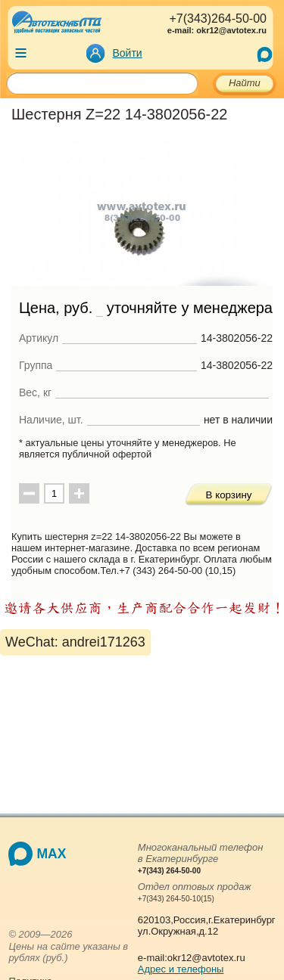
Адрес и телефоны (181, 969)
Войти (128, 53)
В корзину (229, 495)
